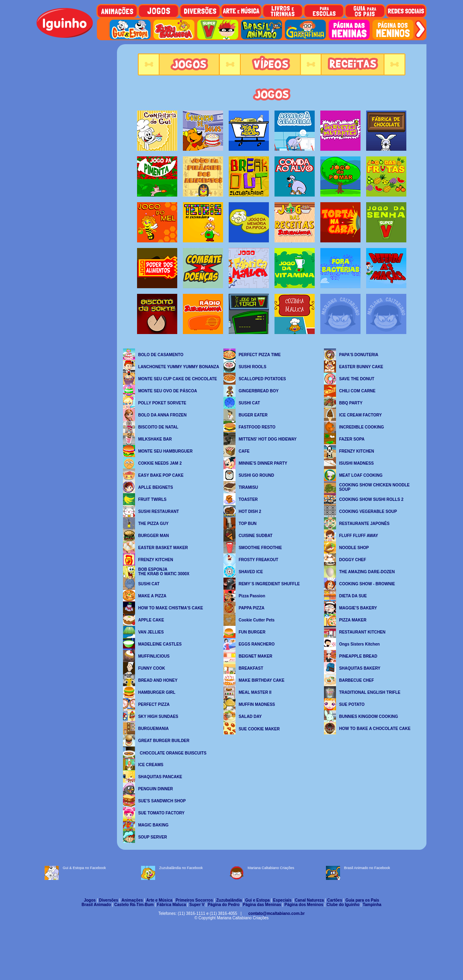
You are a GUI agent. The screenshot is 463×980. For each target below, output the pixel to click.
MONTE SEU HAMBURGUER (166, 451)
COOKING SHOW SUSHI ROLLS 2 (371, 499)
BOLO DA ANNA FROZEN (163, 415)
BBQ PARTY (351, 403)
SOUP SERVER (153, 837)
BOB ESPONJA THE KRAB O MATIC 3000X (164, 572)
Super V (197, 905)
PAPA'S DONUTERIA (359, 355)
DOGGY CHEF (353, 560)
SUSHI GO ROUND (256, 475)
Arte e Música (159, 900)
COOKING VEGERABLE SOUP (368, 512)
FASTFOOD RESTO (257, 427)
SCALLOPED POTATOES (262, 379)
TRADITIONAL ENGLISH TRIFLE (370, 692)
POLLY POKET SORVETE (162, 403)
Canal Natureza (309, 900)
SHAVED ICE (251, 572)
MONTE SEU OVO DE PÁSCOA (168, 391)
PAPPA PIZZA (252, 608)
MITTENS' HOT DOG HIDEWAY (268, 439)
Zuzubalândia (229, 900)
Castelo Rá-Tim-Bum (134, 905)
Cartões (335, 900)
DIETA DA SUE (353, 596)
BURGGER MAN (154, 536)
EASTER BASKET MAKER (163, 548)
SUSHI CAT (149, 584)
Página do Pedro (224, 905)
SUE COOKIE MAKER (259, 729)
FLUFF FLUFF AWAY (359, 536)
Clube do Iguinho (343, 905)
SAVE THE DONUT (357, 379)
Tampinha (372, 905)
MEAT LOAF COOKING (361, 475)
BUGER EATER (253, 415)
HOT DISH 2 (250, 512)
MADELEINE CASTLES (160, 644)
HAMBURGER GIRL (157, 692)
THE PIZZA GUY (154, 524)
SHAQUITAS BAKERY (360, 668)
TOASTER (248, 499)
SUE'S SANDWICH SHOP (162, 801)
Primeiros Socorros (194, 900)
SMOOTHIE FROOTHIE (260, 548)
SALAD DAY (250, 717)
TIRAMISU (248, 487)
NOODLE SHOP (354, 548)
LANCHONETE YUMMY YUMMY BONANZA (179, 367)
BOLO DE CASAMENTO (161, 355)
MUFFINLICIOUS (154, 656)
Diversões (109, 900)
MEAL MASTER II (255, 692)
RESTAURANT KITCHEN (362, 632)
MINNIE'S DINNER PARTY (263, 463)
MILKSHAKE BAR (155, 439)
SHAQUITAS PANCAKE (160, 777)
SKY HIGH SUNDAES (158, 717)
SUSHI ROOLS (253, 367)
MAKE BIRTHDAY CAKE (262, 680)
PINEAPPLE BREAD (358, 656)
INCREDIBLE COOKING (362, 427)
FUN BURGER (252, 632)
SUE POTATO (352, 704)
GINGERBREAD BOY (259, 391)
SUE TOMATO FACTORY (162, 813)
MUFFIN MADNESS (257, 704)
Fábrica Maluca (172, 905)
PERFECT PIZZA (154, 704)
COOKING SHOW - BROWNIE (367, 584)
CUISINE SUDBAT (256, 536)
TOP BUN (248, 524)
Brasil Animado (96, 905)
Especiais (282, 900)
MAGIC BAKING (154, 825)
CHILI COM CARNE (357, 391)
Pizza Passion (252, 596)
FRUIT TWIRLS (153, 499)
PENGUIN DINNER (156, 789)
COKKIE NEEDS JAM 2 (160, 463)
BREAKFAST (251, 668)
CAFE (244, 451)
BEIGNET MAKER (256, 656)
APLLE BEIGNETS (156, 487)
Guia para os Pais (362, 900)
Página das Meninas (262, 905)
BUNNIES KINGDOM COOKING (369, 717)
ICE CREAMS (151, 765)
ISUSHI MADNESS (356, 463)
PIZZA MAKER (353, 620)
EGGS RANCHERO (257, 644)
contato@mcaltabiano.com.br (277, 913)
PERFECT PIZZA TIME (260, 355)
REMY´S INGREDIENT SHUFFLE (269, 584)
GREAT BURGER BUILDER (164, 741)
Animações (132, 900)
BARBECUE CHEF (357, 680)
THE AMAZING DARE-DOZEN (367, 572)
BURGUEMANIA (154, 729)
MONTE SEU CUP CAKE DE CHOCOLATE (178, 379)
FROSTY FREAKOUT (259, 560)
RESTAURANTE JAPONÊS (364, 524)
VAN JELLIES (151, 632)
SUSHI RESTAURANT (159, 512)
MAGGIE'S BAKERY (358, 608)
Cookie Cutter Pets (257, 620)
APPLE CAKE (151, 620)
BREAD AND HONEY (158, 680)
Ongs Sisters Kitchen (360, 644)
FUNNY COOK (152, 668)
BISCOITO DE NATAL (158, 427)
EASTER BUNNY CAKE (361, 367)
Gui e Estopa (257, 900)
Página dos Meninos (304, 905)
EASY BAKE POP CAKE (161, 475)
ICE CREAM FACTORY (361, 415)
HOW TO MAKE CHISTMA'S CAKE (171, 608)
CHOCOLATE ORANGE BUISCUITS (173, 753)
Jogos (90, 900)
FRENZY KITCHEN (156, 560)
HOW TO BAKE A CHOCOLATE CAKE (375, 729)
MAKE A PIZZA (152, 596)
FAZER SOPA (352, 439)
